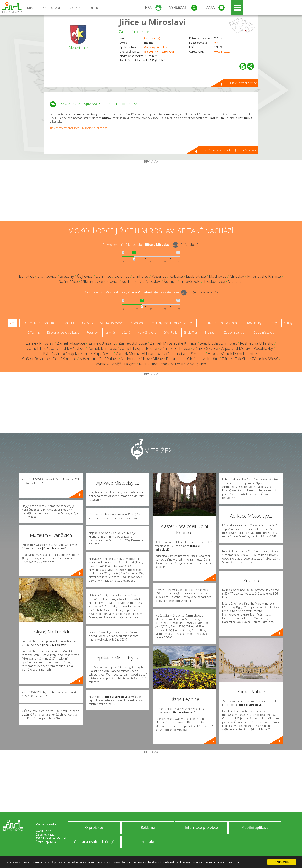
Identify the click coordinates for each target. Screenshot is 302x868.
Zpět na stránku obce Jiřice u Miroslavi (231, 150)
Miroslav (237, 276)
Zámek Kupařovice (96, 354)
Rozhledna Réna (153, 364)
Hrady (272, 323)
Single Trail (191, 332)
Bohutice (27, 276)
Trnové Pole (190, 281)
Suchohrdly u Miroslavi (141, 281)
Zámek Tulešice (235, 359)
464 (216, 43)
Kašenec (159, 276)
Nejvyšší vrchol (147, 332)
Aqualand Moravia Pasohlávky (247, 348)
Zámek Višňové (265, 359)
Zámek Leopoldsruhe (138, 348)
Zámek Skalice (206, 348)
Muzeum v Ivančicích (188, 364)
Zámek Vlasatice (71, 343)
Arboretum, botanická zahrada (219, 323)
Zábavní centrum (235, 332)
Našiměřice (68, 281)
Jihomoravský (152, 38)
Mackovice (218, 276)
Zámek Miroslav (40, 343)
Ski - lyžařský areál (112, 323)
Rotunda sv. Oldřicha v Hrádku (192, 359)
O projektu (94, 827)
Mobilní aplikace (255, 827)
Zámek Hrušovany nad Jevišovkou (56, 348)
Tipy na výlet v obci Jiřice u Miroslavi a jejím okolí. (80, 128)
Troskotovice (214, 281)
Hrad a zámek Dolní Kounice (232, 354)
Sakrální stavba (264, 332)
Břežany (67, 276)
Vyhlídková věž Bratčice (116, 364)
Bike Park (170, 332)
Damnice (104, 276)
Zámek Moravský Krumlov (138, 354)
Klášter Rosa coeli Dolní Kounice (49, 359)
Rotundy (92, 332)
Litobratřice (196, 276)
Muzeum (211, 332)
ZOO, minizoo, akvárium (38, 323)
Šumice (170, 281)
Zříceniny (34, 332)
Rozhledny (254, 323)
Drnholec (141, 276)
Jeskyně (110, 332)
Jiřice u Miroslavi (152, 22)
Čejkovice (85, 276)
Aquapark (67, 323)
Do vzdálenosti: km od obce (136, 245)
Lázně (126, 332)
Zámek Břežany (102, 343)
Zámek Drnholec (102, 348)
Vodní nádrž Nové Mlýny (142, 359)
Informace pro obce (201, 827)
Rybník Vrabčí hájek (60, 354)
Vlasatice (236, 281)
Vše (12, 323)
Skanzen (137, 323)
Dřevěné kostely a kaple (63, 332)
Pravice (112, 281)
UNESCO (87, 323)
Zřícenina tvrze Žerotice (184, 354)
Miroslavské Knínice (264, 276)
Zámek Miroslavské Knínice (173, 343)
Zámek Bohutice (133, 343)
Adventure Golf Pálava (99, 359)
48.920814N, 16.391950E (159, 51)
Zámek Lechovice (175, 348)
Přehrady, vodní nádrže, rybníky (171, 323)
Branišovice (47, 276)
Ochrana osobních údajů (94, 842)
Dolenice (122, 276)
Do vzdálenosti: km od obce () (131, 292)
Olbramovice (92, 281)
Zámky (288, 323)
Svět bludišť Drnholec (218, 343)
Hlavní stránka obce (243, 83)
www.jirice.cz (222, 51)
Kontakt (148, 842)
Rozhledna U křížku (257, 343)
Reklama (148, 827)
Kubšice (176, 276)
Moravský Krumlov (155, 47)
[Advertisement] (151, 192)
